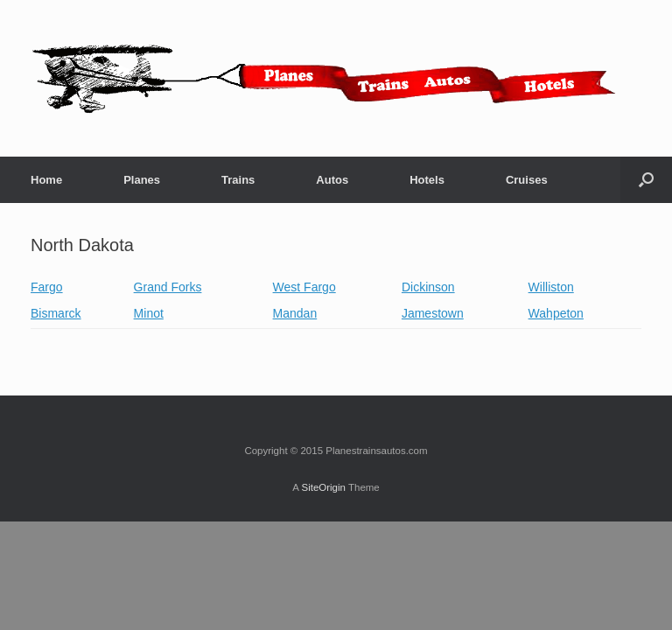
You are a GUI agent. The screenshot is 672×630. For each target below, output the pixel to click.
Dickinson (428, 287)
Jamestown (433, 313)
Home (46, 180)
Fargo (47, 287)
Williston (551, 287)
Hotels (427, 180)
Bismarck (56, 313)
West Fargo (304, 287)
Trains (238, 180)
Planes (142, 180)
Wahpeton (556, 313)
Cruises (527, 180)
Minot (149, 313)
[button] (646, 180)
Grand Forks (168, 287)
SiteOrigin (323, 487)
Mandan (295, 313)
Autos (332, 180)
